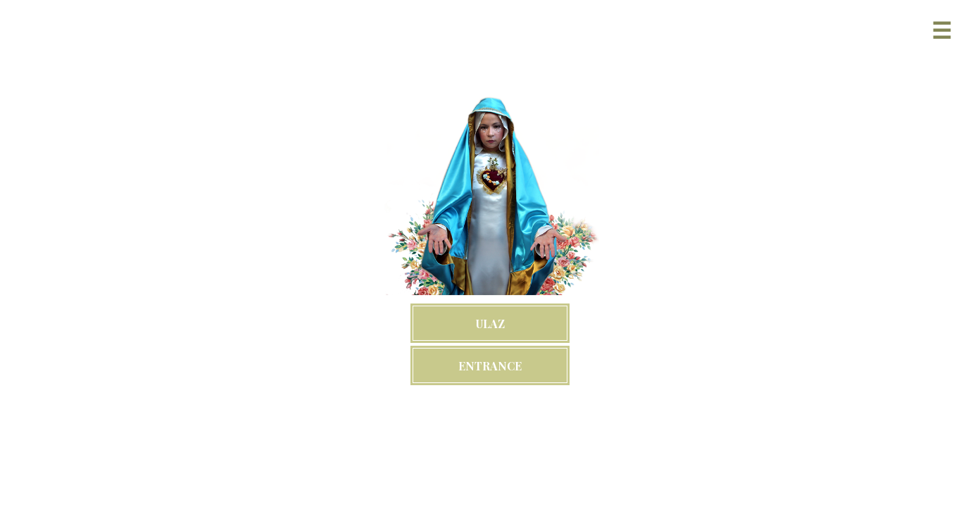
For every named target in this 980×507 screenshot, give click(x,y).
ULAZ (490, 324)
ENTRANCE (490, 366)
